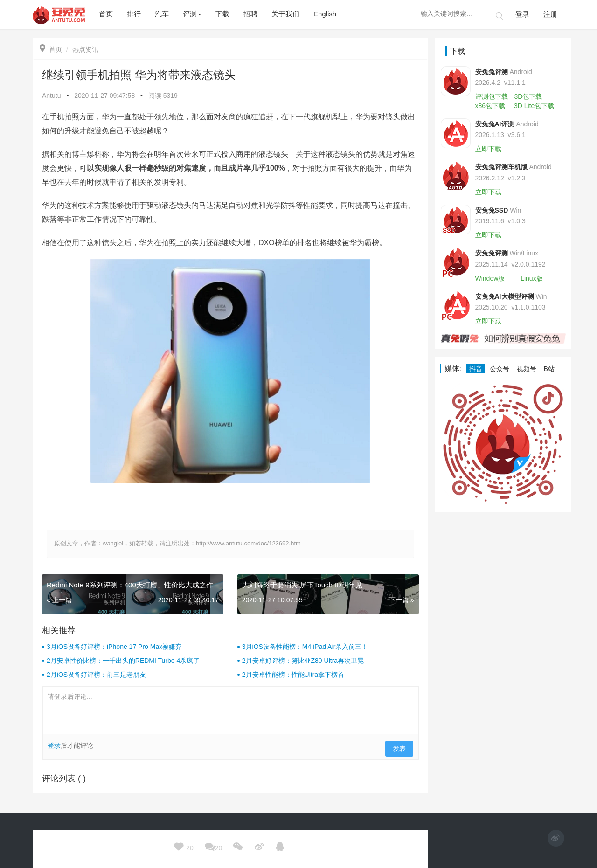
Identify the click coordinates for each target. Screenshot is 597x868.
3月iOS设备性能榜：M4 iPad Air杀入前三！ (305, 647)
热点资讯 (85, 49)
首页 (51, 49)
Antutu (51, 96)
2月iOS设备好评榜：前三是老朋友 (96, 675)
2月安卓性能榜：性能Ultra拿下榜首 (293, 675)
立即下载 (488, 149)
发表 (399, 749)
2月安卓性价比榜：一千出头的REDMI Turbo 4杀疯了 (123, 661)
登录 (522, 14)
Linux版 (531, 278)
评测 (192, 14)
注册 (550, 14)
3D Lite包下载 (534, 106)
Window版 (490, 278)
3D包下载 (528, 96)
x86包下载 (490, 106)
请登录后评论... (230, 710)
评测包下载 (492, 96)
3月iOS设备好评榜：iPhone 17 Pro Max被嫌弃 (114, 647)
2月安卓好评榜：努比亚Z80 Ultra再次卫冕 (303, 661)
